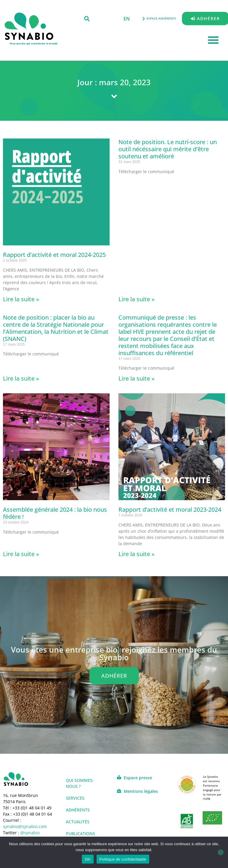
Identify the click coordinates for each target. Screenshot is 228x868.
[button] (87, 18)
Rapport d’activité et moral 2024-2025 (54, 255)
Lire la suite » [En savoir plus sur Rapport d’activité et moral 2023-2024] (137, 554)
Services (75, 798)
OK (88, 859)
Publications (80, 834)
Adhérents (78, 810)
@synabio (30, 833)
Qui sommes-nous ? (80, 783)
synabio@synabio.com (25, 826)
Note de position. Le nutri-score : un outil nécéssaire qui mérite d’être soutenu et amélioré (168, 149)
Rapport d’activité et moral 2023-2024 (170, 509)
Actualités (78, 822)
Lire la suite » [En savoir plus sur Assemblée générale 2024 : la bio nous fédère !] (21, 554)
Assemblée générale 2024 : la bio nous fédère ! (55, 513)
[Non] (221, 852)
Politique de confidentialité (123, 859)
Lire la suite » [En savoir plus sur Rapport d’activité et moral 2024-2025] (21, 299)
